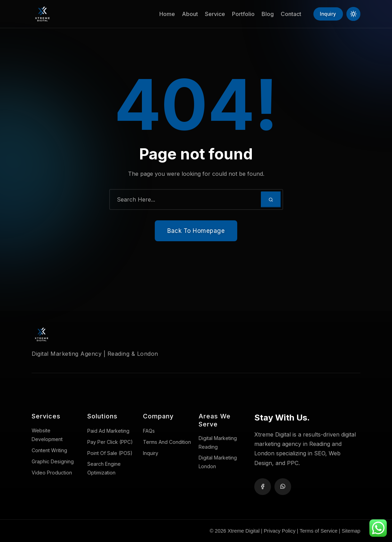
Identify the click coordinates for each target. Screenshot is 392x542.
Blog (264, 14)
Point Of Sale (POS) (110, 453)
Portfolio (239, 14)
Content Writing (49, 450)
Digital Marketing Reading (218, 442)
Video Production (52, 473)
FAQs (149, 431)
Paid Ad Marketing (108, 431)
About (186, 14)
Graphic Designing (53, 461)
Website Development (47, 435)
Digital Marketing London (218, 462)
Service (211, 14)
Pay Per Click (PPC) (110, 442)
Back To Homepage (196, 231)
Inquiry (151, 453)
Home (163, 14)
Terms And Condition (167, 442)
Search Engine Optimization (104, 468)
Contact (287, 14)
